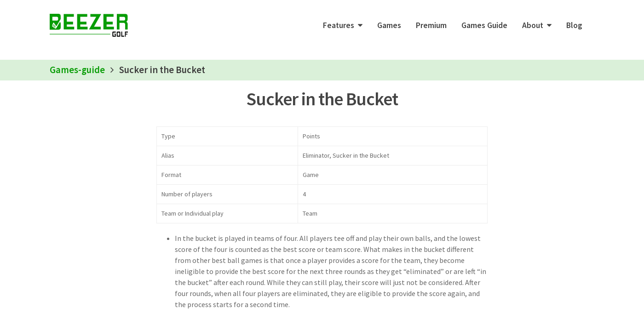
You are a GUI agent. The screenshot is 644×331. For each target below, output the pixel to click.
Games (389, 25)
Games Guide (484, 25)
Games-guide (77, 70)
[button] (343, 25)
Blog (574, 25)
